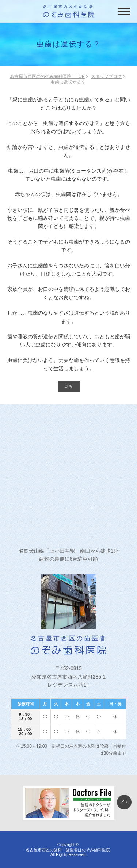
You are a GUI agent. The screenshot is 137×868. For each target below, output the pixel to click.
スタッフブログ (106, 76)
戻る (69, 386)
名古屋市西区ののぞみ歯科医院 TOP (47, 76)
